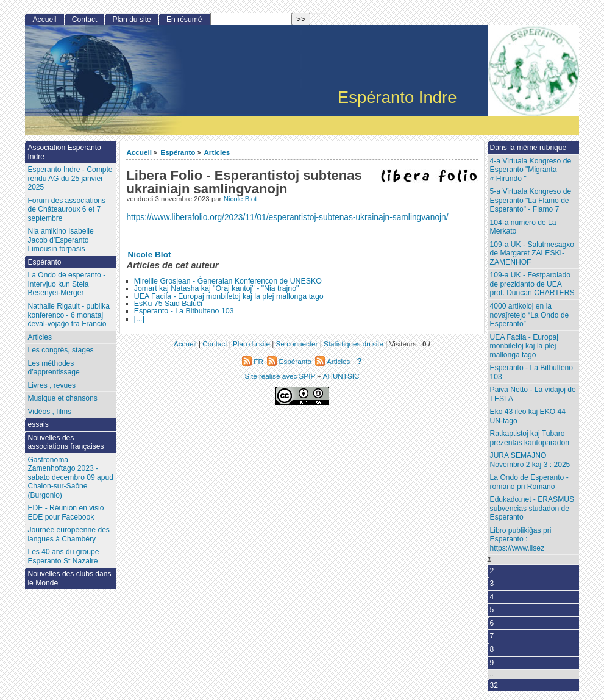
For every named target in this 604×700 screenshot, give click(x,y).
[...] (139, 319)
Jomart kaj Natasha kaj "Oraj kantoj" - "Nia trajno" (217, 288)
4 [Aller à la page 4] (492, 597)
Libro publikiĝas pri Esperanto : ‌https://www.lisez (521, 539)
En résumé (184, 20)
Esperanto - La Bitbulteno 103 (184, 311)
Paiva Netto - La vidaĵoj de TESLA (533, 394)
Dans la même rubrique (528, 148)
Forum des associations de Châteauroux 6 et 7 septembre (66, 209)
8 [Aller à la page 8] (492, 649)
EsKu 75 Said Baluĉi (168, 304)
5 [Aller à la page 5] (492, 610)
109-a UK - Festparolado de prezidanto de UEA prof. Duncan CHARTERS (532, 284)
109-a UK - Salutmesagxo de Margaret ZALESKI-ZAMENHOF (532, 253)
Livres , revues (52, 385)
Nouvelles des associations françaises (66, 442)
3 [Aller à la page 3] (492, 584)
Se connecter (297, 344)
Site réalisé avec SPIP (281, 376)
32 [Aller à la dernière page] (494, 685)
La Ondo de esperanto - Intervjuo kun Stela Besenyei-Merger (66, 284)
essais (38, 424)
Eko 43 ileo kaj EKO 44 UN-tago (528, 416)
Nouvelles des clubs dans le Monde (69, 578)
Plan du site (132, 20)
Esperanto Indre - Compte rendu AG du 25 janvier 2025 (70, 178)
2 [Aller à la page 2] (492, 571)
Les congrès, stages (60, 350)
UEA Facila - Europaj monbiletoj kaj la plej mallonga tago (229, 296)
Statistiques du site (354, 344)
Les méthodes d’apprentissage (53, 368)
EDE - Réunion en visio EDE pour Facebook (66, 512)
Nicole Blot (240, 199)
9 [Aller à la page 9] (492, 663)
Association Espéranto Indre (64, 152)
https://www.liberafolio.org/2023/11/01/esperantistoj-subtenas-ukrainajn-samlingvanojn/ (287, 217)
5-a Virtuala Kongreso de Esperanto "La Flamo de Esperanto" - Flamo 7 (531, 200)
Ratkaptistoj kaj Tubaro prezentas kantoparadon (530, 438)
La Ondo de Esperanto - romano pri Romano (529, 482)
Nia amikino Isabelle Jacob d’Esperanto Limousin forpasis (60, 240)
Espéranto (178, 152)
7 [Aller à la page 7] (492, 636)
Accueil (139, 152)
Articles (217, 152)
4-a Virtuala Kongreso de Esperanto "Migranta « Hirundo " (531, 170)
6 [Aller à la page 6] (492, 623)
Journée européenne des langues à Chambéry (68, 534)
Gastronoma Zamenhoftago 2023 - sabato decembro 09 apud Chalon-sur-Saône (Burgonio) (70, 477)
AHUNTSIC (341, 376)
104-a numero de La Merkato (523, 227)
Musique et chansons (62, 398)
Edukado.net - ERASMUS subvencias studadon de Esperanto (532, 508)
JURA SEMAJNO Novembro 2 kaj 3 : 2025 (530, 460)
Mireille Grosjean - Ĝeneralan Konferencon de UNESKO (228, 281)
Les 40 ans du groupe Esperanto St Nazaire (63, 556)
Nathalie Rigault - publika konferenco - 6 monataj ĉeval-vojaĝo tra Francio (68, 315)
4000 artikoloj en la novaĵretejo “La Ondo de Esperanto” (530, 315)
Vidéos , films (49, 412)
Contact (85, 20)
